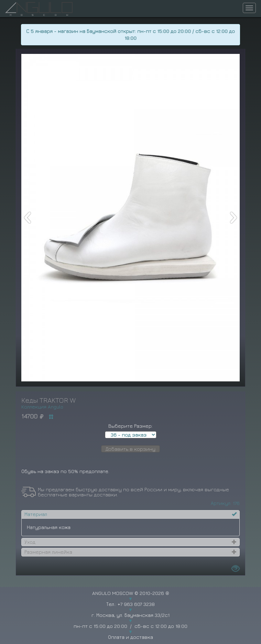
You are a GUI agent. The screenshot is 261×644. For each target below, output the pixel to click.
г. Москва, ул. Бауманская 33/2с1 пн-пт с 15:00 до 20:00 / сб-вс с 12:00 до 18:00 (130, 620)
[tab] (131, 514)
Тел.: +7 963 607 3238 (130, 604)
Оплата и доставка (130, 637)
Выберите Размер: (130, 426)
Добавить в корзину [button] (130, 449)
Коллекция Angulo (42, 407)
